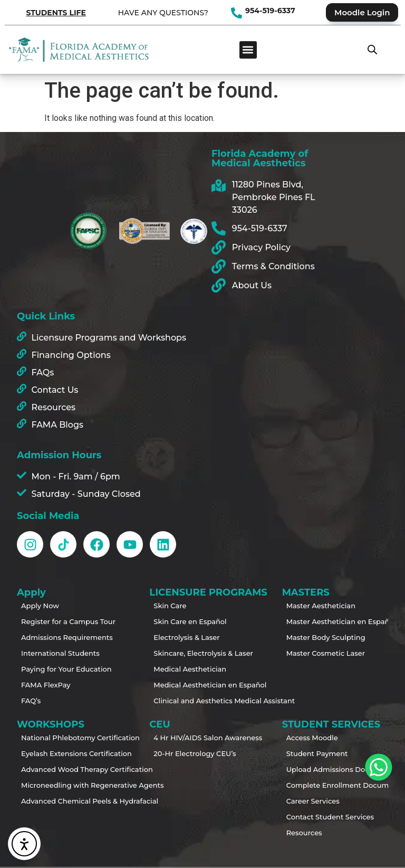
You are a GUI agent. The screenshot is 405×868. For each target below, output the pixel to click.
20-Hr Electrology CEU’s (192, 753)
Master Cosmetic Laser (325, 653)
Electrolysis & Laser (186, 637)
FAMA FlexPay (46, 685)
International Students (60, 653)
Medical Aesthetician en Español (192, 685)
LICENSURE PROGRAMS (202, 592)
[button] (248, 50)
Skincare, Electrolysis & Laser (192, 653)
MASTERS (308, 592)
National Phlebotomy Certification (60, 738)
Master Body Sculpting (325, 637)
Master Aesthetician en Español (325, 621)
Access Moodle (312, 738)
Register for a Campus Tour (60, 621)
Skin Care (170, 606)
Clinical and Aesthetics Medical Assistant (192, 701)
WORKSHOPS (53, 724)
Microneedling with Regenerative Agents (60, 785)
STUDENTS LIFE (56, 13)
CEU (162, 724)
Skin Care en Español (190, 621)
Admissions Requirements (60, 637)
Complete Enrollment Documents (325, 785)
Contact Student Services (325, 817)
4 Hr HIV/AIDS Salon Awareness (192, 738)
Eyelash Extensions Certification (60, 753)
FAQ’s (31, 701)
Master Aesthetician (321, 606)
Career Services (313, 801)
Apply (34, 592)
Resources (304, 833)
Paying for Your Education (60, 669)
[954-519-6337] (237, 13)
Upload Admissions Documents (325, 769)
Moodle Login (362, 12)
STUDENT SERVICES (334, 724)
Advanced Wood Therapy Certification (60, 769)
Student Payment (317, 753)
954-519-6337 (270, 11)
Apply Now (40, 606)
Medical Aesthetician (190, 669)
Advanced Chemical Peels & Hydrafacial (60, 801)
